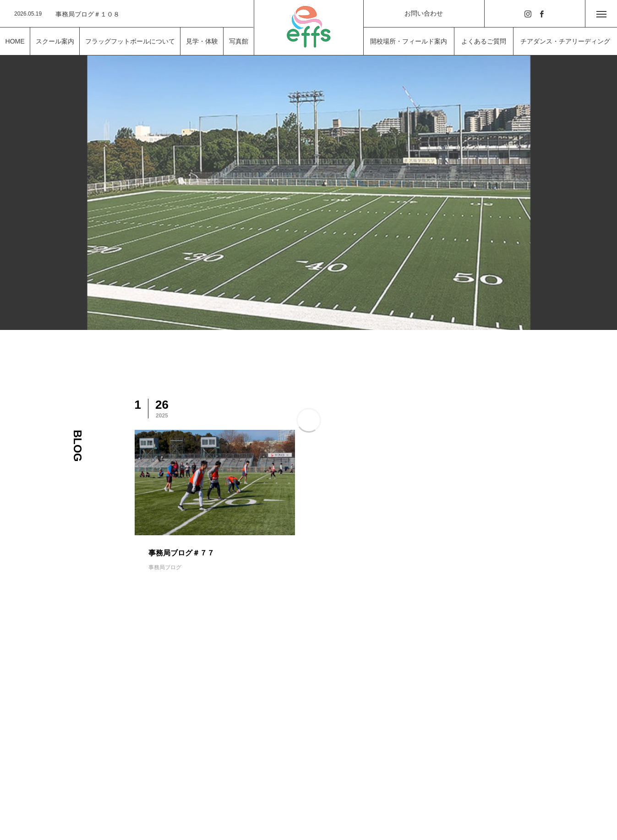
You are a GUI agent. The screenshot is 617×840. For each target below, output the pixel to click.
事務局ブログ (165, 567)
